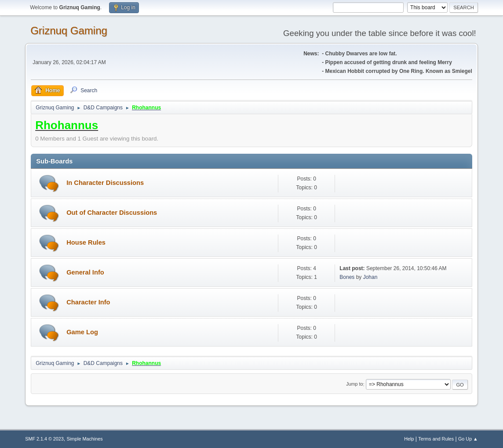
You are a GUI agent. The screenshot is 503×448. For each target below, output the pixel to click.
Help (409, 439)
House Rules (86, 242)
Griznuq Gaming (69, 31)
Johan (370, 277)
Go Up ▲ (468, 439)
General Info (85, 272)
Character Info (88, 302)
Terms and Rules (436, 439)
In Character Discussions (105, 183)
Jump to (354, 384)
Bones (347, 277)
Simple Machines (85, 439)
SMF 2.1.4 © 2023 (44, 439)
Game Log (82, 332)
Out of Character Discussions (112, 213)
